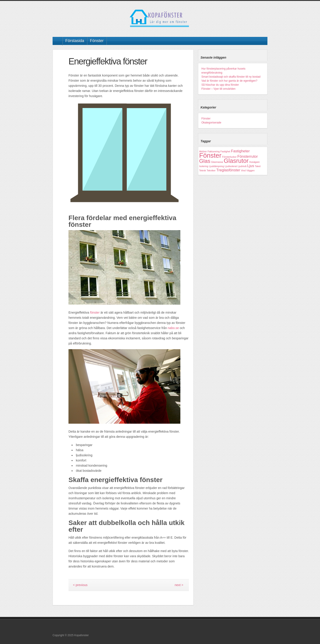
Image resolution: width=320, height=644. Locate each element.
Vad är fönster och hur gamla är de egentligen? (229, 81)
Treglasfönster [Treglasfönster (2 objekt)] (228, 170)
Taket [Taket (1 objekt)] (258, 166)
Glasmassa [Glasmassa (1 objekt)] (217, 162)
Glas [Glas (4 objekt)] (205, 161)
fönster (95, 312)
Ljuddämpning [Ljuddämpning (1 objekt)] (217, 166)
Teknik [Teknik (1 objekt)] (203, 170)
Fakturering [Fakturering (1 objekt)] (214, 151)
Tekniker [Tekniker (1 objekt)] (211, 170)
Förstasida (75, 41)
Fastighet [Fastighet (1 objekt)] (225, 151)
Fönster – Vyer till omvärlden (218, 89)
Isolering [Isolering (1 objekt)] (204, 166)
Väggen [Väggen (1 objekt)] (251, 170)
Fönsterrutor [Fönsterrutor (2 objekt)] (248, 156)
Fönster (97, 41)
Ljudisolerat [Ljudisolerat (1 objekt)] (231, 166)
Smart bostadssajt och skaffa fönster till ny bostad (231, 77)
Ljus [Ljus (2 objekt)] (251, 166)
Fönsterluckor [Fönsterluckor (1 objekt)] (229, 157)
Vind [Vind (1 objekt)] (243, 170)
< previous (80, 585)
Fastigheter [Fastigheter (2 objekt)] (240, 151)
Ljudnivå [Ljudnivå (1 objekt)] (242, 166)
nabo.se (173, 328)
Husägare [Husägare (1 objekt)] (254, 162)
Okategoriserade (211, 123)
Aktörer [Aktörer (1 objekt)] (203, 151)
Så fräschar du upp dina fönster (220, 85)
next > (179, 585)
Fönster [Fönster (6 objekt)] (210, 155)
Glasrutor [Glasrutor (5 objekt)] (236, 161)
